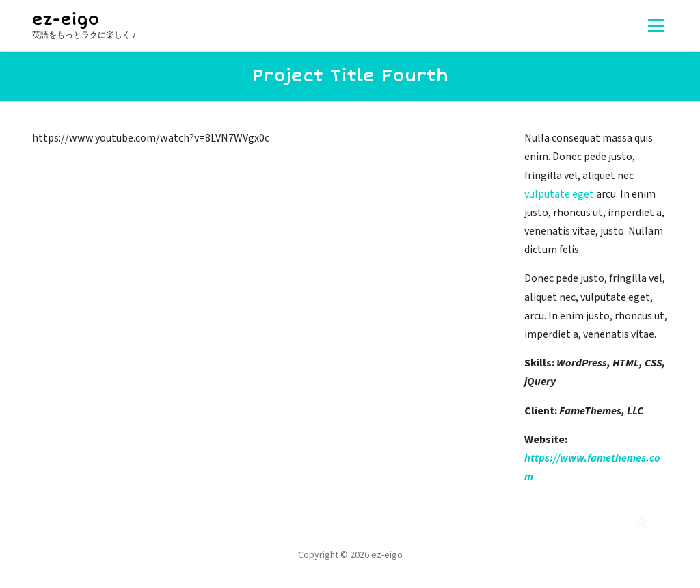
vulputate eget (559, 194)
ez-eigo (66, 20)
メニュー (656, 25)
